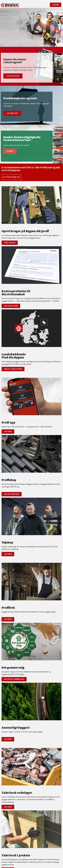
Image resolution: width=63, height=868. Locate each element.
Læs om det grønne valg (14, 679)
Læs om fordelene (12, 494)
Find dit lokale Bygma (13, 369)
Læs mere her (12, 113)
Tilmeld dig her (13, 76)
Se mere (10, 151)
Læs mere (8, 431)
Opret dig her (10, 243)
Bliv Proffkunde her (11, 177)
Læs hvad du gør (11, 306)
